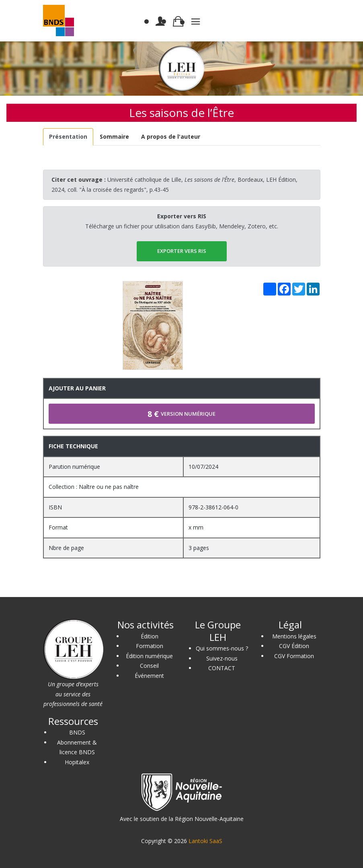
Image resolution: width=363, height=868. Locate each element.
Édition (150, 636)
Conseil (149, 666)
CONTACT (222, 668)
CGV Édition (294, 646)
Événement (149, 676)
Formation (150, 646)
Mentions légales (294, 636)
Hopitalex (77, 762)
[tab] (68, 137)
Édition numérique (149, 656)
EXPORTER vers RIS (182, 251)
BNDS (77, 732)
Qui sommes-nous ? (222, 648)
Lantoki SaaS (205, 841)
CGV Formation (294, 656)
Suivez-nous (222, 658)
